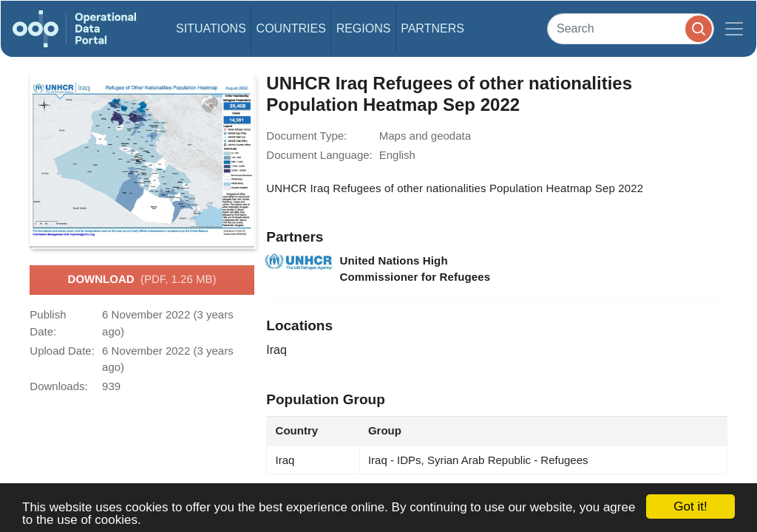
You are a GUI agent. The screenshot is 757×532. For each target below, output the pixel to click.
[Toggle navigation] (734, 29)
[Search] (631, 28)
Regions (364, 28)
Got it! (690, 507)
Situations (211, 28)
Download (142, 280)
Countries (291, 28)
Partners (432, 28)
